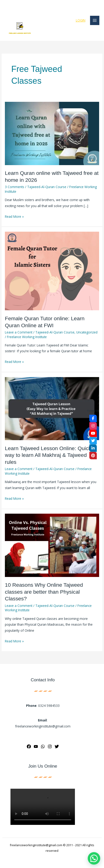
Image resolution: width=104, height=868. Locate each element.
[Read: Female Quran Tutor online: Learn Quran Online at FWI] (52, 271)
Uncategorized (87, 332)
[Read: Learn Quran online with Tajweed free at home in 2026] (52, 133)
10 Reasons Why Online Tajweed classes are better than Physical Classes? (44, 592)
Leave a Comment (19, 332)
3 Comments (15, 187)
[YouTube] (36, 746)
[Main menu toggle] (95, 21)
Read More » (14, 216)
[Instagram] (50, 746)
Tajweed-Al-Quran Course (47, 187)
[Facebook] (29, 746)
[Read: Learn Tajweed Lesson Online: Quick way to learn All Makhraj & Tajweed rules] (52, 408)
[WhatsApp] (43, 746)
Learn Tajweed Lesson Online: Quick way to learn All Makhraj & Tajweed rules (48, 455)
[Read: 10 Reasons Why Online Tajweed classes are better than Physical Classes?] (52, 545)
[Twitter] (57, 746)
